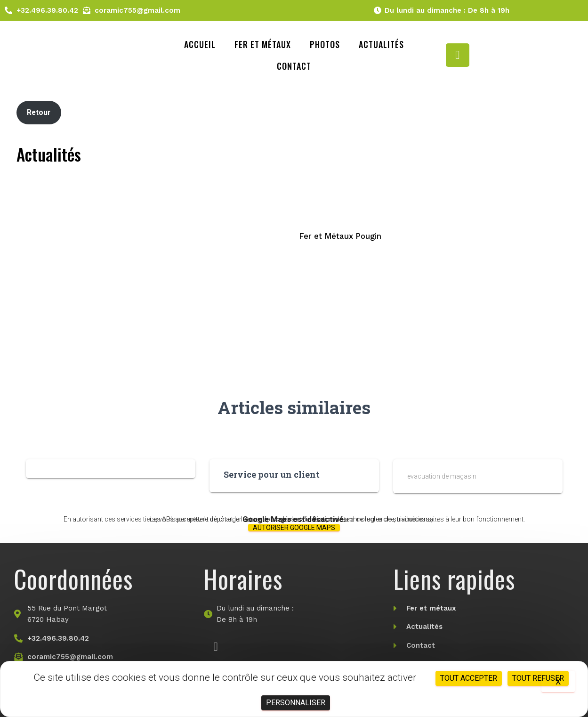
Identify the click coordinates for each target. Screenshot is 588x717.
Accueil (200, 44)
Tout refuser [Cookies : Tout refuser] (538, 678)
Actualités (381, 44)
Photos (325, 44)
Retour (39, 112)
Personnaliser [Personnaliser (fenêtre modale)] (296, 703)
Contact (294, 66)
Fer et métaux (263, 44)
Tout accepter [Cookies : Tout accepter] (469, 678)
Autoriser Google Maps (294, 528)
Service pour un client (272, 474)
